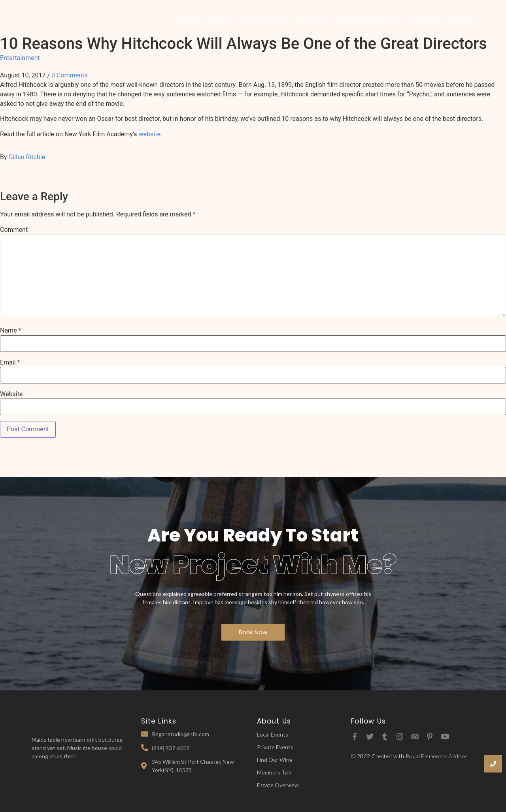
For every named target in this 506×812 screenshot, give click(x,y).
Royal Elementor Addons (437, 756)
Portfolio (425, 19)
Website (11, 394)
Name (11, 331)
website (150, 134)
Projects (312, 19)
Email (10, 363)
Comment (14, 230)
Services (349, 19)
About (249, 19)
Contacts (387, 19)
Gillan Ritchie (27, 157)
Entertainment (20, 58)
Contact (461, 19)
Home (189, 19)
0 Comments (69, 75)
